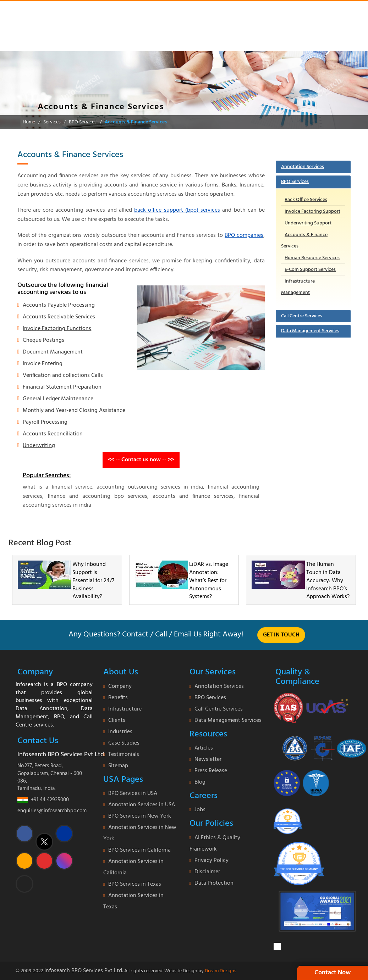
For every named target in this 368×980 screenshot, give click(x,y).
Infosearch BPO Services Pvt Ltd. (84, 971)
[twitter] (44, 842)
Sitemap (118, 766)
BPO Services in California (139, 850)
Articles (204, 748)
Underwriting (39, 446)
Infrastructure (125, 709)
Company (120, 686)
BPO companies (244, 235)
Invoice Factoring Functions (57, 329)
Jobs (200, 810)
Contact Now (333, 973)
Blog (200, 782)
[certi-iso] (320, 745)
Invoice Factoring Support (312, 211)
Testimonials (124, 755)
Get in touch (281, 635)
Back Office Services (306, 200)
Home (29, 122)
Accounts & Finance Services (136, 122)
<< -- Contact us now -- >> (141, 460)
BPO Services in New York (140, 816)
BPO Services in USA (133, 794)
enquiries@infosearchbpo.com (52, 811)
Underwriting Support (308, 223)
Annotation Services (303, 167)
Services (52, 122)
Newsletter (208, 759)
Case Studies (124, 743)
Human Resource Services (312, 258)
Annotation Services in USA (142, 805)
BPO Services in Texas (135, 884)
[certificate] (311, 708)
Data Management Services (310, 331)
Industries (120, 732)
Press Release (211, 771)
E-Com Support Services (310, 270)
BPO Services (83, 122)
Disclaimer (207, 872)
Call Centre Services (302, 316)
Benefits (118, 698)
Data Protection (214, 883)
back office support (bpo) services (177, 210)
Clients (117, 720)
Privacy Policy (212, 861)
